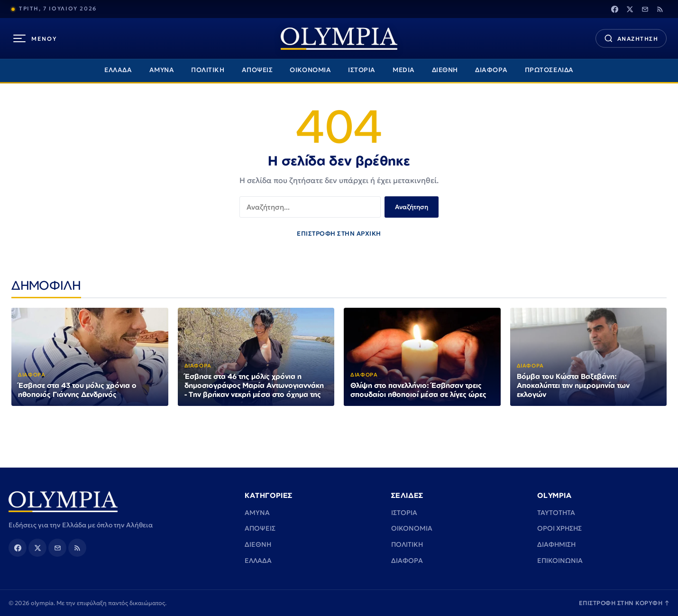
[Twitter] (630, 9)
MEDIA (404, 70)
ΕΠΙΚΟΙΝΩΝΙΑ (560, 561)
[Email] (645, 9)
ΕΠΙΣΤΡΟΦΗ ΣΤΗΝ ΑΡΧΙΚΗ (339, 234)
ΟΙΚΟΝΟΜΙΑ (310, 70)
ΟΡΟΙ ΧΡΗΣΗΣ (559, 528)
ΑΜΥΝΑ (162, 70)
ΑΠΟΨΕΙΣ (257, 70)
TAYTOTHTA (556, 513)
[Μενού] (35, 38)
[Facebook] (614, 9)
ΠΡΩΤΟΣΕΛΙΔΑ (549, 70)
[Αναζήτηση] (631, 39)
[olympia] (339, 39)
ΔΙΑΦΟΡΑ (491, 70)
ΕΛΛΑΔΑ (118, 70)
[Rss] (660, 9)
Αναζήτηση (412, 207)
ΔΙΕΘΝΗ (445, 70)
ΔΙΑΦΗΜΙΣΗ (556, 544)
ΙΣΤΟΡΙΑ (362, 70)
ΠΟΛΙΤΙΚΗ (208, 70)
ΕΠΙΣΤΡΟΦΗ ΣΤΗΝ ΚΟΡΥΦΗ (624, 603)
